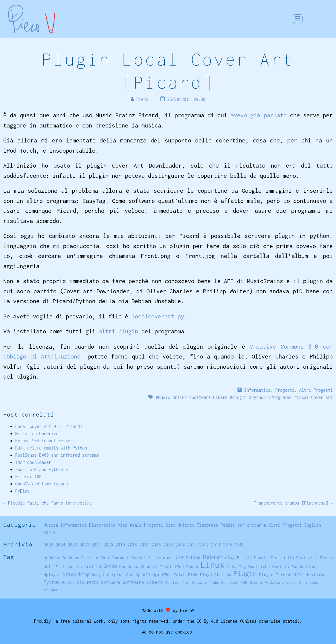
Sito (170, 525)
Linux (213, 565)
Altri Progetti (316, 390)
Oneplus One (120, 575)
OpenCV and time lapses (42, 484)
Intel (166, 566)
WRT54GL (51, 590)
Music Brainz (172, 397)
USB (244, 582)
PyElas (22, 491)
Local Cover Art (315, 397)
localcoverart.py (158, 316)
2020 (108, 545)
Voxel (292, 583)
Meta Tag (236, 566)
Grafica (93, 566)
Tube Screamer (224, 583)
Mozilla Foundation (294, 566)
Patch (180, 575)
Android (52, 558)
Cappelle (90, 558)
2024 (60, 545)
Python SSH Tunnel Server (44, 441)
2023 (72, 545)
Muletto (186, 525)
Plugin (239, 397)
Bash (68, 558)
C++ (180, 557)
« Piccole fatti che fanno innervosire (48, 503)
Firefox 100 (28, 477)
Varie (50, 532)
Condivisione (161, 558)
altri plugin (118, 331)
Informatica (257, 390)
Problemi (317, 574)
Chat (105, 558)
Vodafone (274, 582)
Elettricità (282, 558)
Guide (110, 566)
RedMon (68, 583)
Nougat (98, 575)
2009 (240, 545)
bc (77, 558)
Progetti (285, 390)
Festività (307, 558)
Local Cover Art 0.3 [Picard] (49, 426)
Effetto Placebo (253, 558)
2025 (48, 545)
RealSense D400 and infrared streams (57, 455)
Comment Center (129, 558)
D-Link (193, 558)
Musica (51, 525)
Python (259, 397)
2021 (96, 545)
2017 (144, 545)
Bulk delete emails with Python (51, 448)
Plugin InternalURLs (282, 575)
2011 (216, 545)
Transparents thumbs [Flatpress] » (293, 503)
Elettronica (102, 525)
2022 (84, 545)
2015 (168, 545)
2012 (204, 545)
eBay (230, 558)
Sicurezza (88, 582)
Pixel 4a (223, 575)
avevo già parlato (258, 115)
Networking (76, 574)
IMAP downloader (33, 462)
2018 (132, 545)
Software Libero (210, 397)
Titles (172, 582)
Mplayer (52, 575)
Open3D (143, 575)
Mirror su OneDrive (37, 433)
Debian (213, 557)
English (313, 525)
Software (111, 582)
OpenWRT (162, 574)
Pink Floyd (200, 575)
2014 (180, 545)
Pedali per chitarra (243, 525)
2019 (120, 545)
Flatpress (207, 525)
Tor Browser (195, 582)
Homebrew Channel (138, 566)
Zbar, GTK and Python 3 (42, 469)
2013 (192, 545)
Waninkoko (309, 583)
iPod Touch (186, 566)
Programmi (281, 397)
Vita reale (130, 525)
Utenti (256, 583)
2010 (228, 545)
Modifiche (259, 566)
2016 (156, 545)
